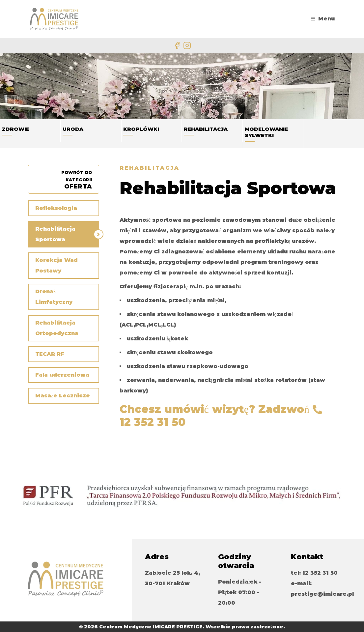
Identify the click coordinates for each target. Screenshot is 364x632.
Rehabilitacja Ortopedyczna (57, 328)
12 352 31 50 (153, 422)
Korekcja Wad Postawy (56, 265)
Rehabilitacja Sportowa (55, 234)
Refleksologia (56, 208)
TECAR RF (50, 354)
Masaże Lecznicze (63, 396)
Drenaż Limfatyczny (54, 297)
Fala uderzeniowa (62, 375)
